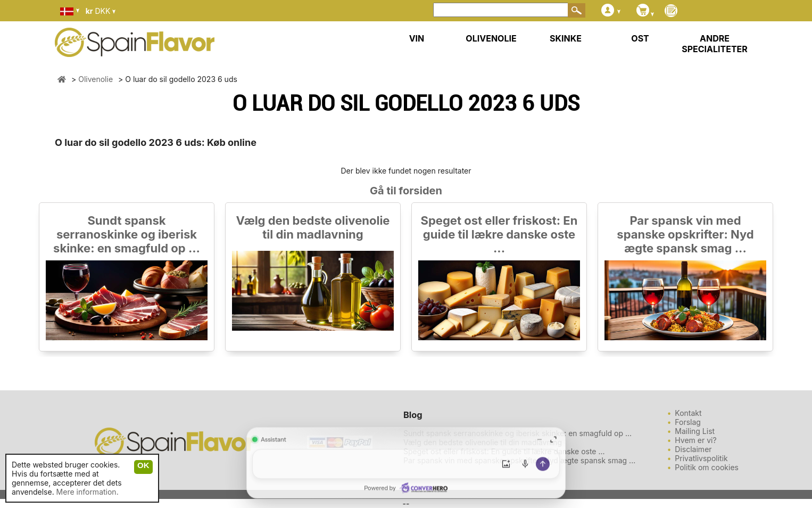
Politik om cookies (707, 467)
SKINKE (566, 38)
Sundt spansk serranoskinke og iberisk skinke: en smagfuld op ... (127, 234)
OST (640, 38)
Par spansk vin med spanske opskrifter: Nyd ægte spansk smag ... (685, 234)
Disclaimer (693, 449)
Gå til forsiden (406, 191)
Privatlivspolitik (701, 458)
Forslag (688, 422)
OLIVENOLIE (491, 38)
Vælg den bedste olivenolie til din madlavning (313, 227)
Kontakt (688, 413)
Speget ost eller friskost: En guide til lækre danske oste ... (499, 234)
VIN (417, 38)
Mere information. (88, 492)
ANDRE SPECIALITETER (715, 44)
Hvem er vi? (695, 440)
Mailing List (695, 431)
